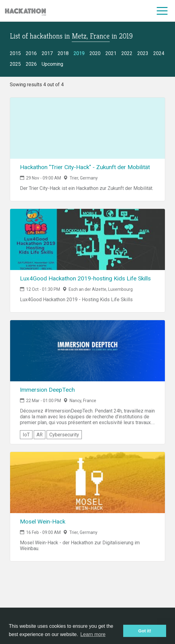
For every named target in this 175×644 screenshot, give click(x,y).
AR (40, 435)
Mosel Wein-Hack (43, 522)
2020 (95, 53)
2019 (79, 53)
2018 (63, 53)
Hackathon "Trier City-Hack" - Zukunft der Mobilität (85, 167)
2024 (159, 53)
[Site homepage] (25, 11)
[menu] (162, 11)
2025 (15, 64)
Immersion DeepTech (47, 390)
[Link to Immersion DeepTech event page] (87, 351)
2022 (127, 53)
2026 (31, 64)
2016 (31, 53)
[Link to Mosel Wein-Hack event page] (87, 483)
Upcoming (52, 64)
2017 (47, 53)
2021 (111, 53)
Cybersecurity (64, 435)
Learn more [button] (93, 634)
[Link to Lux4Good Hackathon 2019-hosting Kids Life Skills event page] (87, 239)
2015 (15, 53)
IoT (26, 435)
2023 (143, 53)
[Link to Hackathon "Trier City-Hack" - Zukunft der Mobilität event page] (87, 128)
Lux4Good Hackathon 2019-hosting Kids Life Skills (85, 278)
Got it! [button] (145, 631)
